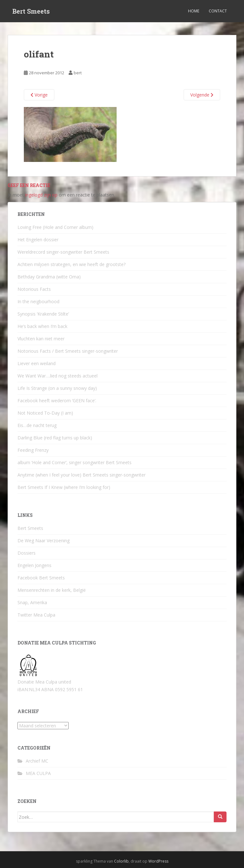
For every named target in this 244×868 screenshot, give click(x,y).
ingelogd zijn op (41, 195)
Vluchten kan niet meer (41, 339)
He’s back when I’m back (42, 326)
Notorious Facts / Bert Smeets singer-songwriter (68, 351)
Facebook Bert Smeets (41, 578)
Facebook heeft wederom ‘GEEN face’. (57, 401)
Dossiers (27, 553)
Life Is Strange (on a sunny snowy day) (57, 388)
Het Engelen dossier (38, 240)
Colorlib (121, 861)
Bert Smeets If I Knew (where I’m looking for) (64, 487)
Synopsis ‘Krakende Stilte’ (43, 314)
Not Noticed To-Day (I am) (45, 413)
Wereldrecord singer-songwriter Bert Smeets (63, 252)
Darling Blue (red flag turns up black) (55, 438)
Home (194, 11)
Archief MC (37, 761)
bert (78, 73)
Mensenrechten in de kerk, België (52, 590)
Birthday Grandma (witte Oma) (49, 277)
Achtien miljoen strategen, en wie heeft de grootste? (71, 264)
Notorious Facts (34, 289)
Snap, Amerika (32, 602)
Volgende (202, 95)
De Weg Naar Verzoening (44, 541)
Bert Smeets (31, 11)
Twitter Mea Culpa (36, 615)
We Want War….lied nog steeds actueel (58, 376)
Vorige (39, 95)
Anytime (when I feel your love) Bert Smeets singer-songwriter (81, 475)
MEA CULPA (38, 773)
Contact (218, 11)
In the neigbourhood (38, 301)
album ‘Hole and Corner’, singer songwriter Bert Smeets (75, 462)
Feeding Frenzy (33, 450)
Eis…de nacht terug (37, 425)
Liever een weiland (37, 363)
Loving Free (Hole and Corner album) (55, 227)
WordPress (158, 861)
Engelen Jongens (34, 565)
